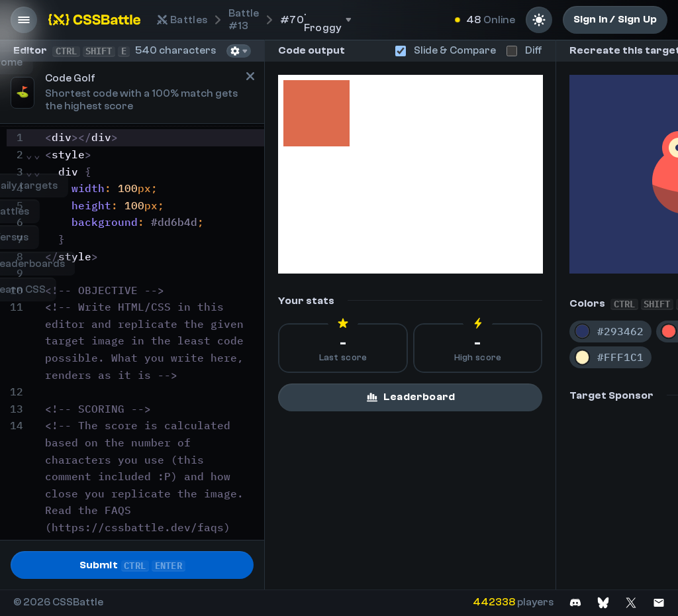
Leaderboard (410, 397)
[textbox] (153, 367)
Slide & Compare (446, 50)
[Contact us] (659, 602)
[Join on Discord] (575, 602)
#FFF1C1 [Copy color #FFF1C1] (620, 357)
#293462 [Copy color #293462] (620, 331)
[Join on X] (631, 602)
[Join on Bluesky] (603, 602)
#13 (244, 20)
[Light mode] (539, 20)
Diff (524, 50)
